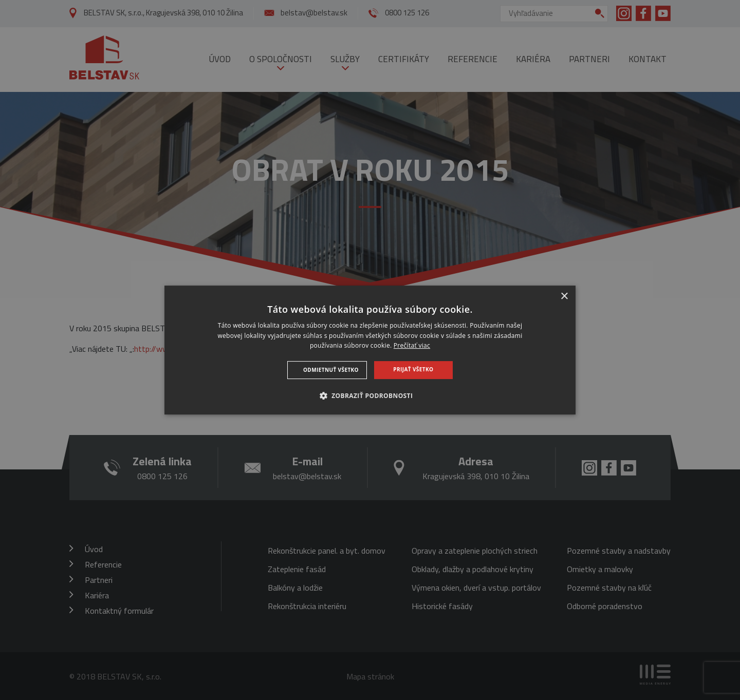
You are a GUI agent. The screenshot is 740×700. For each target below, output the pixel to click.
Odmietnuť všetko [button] (331, 370)
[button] (370, 395)
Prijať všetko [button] (413, 369)
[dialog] (370, 350)
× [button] (564, 297)
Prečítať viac (412, 346)
